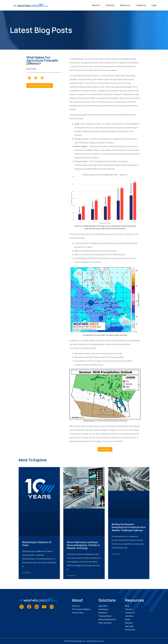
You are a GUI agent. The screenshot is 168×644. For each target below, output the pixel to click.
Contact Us (141, 5)
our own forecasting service (106, 70)
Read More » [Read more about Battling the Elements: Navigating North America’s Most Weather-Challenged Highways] (116, 554)
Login (154, 5)
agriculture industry (92, 63)
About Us (96, 5)
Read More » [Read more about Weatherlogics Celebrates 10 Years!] (27, 573)
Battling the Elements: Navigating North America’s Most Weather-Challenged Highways (129, 527)
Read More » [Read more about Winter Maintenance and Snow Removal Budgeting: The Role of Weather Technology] (71, 576)
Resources (125, 5)
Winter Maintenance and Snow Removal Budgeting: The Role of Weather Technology (83, 545)
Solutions (110, 5)
